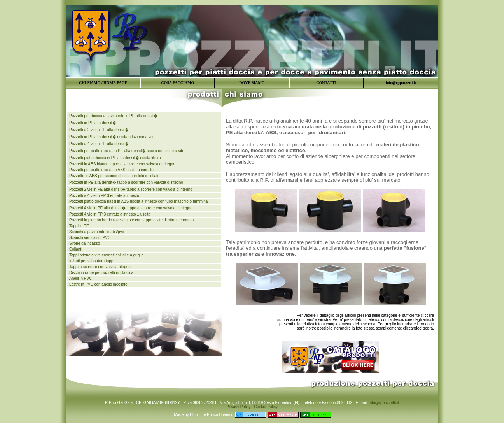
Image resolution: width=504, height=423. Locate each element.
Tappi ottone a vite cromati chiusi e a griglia (106, 255)
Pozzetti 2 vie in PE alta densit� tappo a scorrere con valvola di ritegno (131, 189)
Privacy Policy (238, 407)
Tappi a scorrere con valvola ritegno (100, 267)
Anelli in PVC (80, 278)
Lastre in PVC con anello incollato (98, 284)
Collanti (76, 249)
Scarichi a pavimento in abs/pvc (97, 232)
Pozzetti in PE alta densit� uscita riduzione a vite (112, 137)
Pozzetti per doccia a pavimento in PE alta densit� (113, 116)
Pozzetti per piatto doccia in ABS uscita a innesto (111, 170)
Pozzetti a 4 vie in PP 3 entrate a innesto (104, 196)
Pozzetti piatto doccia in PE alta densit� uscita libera (115, 158)
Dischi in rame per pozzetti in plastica (101, 273)
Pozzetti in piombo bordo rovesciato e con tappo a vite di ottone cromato (131, 220)
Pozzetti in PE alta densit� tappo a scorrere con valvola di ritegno (126, 182)
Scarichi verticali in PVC (90, 238)
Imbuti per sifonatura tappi (92, 261)
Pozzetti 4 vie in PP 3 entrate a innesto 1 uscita (110, 214)
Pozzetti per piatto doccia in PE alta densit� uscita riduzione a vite (127, 151)
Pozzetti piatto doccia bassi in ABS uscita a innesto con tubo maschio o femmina (138, 201)
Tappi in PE (79, 226)
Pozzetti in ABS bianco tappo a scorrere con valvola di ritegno (122, 164)
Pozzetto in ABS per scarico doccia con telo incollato (114, 176)
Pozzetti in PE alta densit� (93, 123)
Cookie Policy (266, 407)
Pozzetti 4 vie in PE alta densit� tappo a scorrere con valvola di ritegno (131, 208)
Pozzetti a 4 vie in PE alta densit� (99, 144)
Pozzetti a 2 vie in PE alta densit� (99, 130)
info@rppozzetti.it (384, 403)
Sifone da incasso (85, 243)
